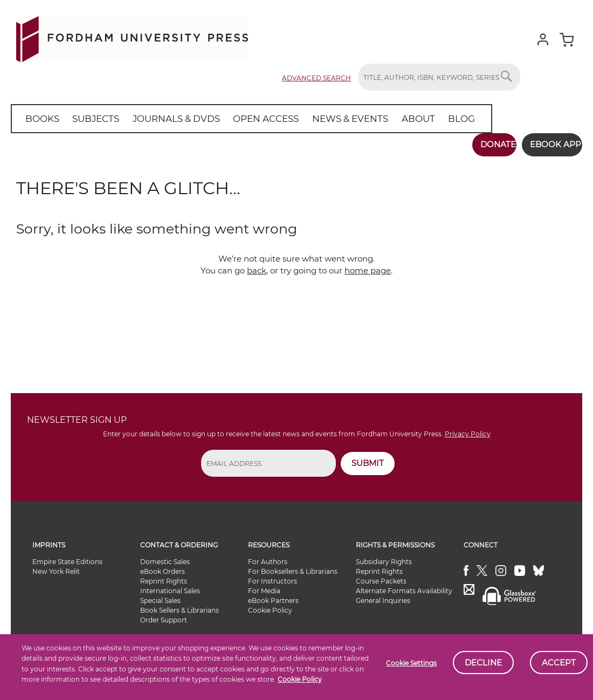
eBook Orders (163, 567)
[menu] (237, 119)
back (257, 266)
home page (368, 266)
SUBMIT (368, 458)
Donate (484, 144)
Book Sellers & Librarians (180, 605)
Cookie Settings (411, 663)
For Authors (268, 557)
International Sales (170, 586)
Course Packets (381, 576)
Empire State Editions (67, 557)
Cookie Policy (300, 679)
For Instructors (273, 576)
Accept (559, 663)
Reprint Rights (164, 576)
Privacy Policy (468, 429)
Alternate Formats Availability (404, 586)
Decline (483, 663)
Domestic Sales (165, 557)
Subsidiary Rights (384, 557)
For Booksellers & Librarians (293, 567)
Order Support (164, 615)
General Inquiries (383, 596)
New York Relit (56, 567)
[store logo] (132, 37)
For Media (264, 586)
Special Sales (160, 596)
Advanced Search (316, 78)
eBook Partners (273, 596)
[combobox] (439, 77)
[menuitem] (40, 119)
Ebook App (549, 144)
